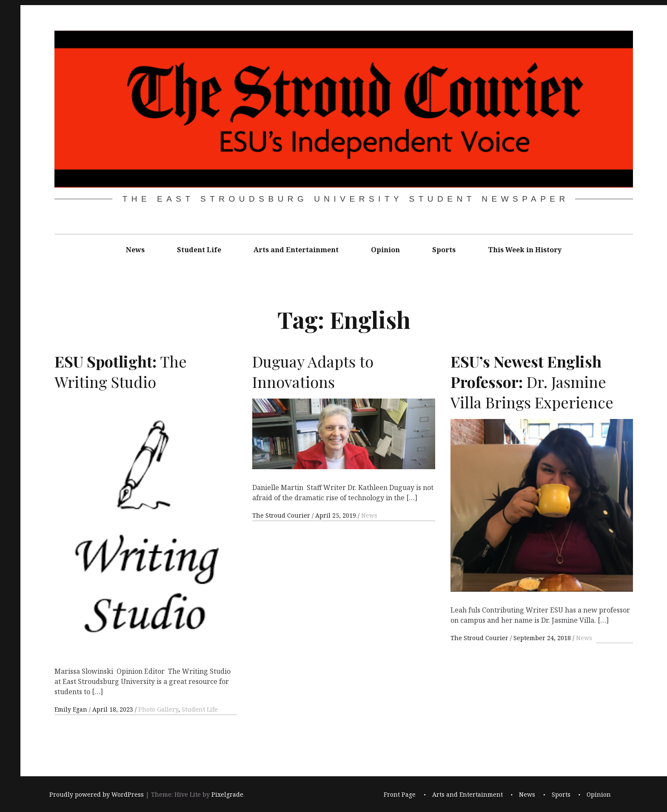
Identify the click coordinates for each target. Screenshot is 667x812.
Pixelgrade (227, 794)
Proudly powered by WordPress (97, 794)
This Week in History (525, 250)
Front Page (400, 794)
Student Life (199, 250)
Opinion (385, 250)
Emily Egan (72, 709)
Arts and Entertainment (296, 250)
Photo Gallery (158, 709)
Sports (444, 250)
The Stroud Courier (282, 516)
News (135, 250)
